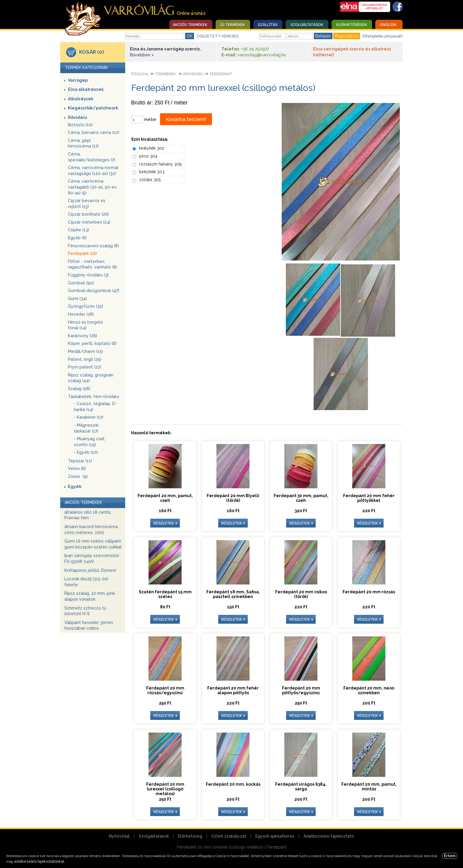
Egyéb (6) (77, 238)
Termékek (165, 74)
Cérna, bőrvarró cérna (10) (94, 132)
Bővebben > (142, 55)
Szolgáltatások (154, 836)
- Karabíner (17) (89, 417)
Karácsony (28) (83, 336)
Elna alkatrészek (86, 89)
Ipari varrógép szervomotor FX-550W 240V (92, 559)
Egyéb (75, 487)
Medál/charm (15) (85, 351)
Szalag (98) (79, 389)
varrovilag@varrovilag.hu (262, 55)
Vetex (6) (77, 469)
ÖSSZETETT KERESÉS (218, 36)
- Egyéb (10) (86, 452)
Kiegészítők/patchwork (93, 108)
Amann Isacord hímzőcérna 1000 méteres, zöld (91, 530)
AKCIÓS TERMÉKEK (83, 502)
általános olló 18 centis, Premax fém (88, 515)
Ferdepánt (221, 74)
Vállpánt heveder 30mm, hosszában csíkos (89, 625)
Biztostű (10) (80, 125)
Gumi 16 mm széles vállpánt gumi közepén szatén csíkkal (93, 544)
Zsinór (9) (78, 476)
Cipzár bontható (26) (88, 214)
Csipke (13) (79, 230)
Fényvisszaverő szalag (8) (93, 246)
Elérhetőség (190, 836)
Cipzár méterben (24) (89, 222)
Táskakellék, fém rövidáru (93, 397)
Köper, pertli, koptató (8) (92, 343)
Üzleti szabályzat (229, 836)
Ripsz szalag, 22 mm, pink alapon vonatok (90, 596)
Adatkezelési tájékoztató (329, 836)
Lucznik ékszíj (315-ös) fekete (86, 582)
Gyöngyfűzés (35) (85, 306)
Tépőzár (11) (80, 461)
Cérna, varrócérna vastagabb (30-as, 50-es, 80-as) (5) (93, 187)
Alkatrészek (81, 99)
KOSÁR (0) (92, 52)
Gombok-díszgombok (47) (94, 291)
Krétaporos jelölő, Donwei (90, 570)
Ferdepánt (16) (83, 253)
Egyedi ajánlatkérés (275, 836)
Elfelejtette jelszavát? (383, 36)
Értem (450, 856)
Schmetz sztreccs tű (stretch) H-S (85, 611)
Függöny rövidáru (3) (88, 275)
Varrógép (78, 80)
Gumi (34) (77, 299)
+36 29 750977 (255, 49)
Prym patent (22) (85, 367)
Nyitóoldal (119, 836)
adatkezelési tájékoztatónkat (39, 862)
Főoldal (140, 74)
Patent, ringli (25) (85, 359)
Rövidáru (78, 117)
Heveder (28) (81, 314)
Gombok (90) (81, 283)
